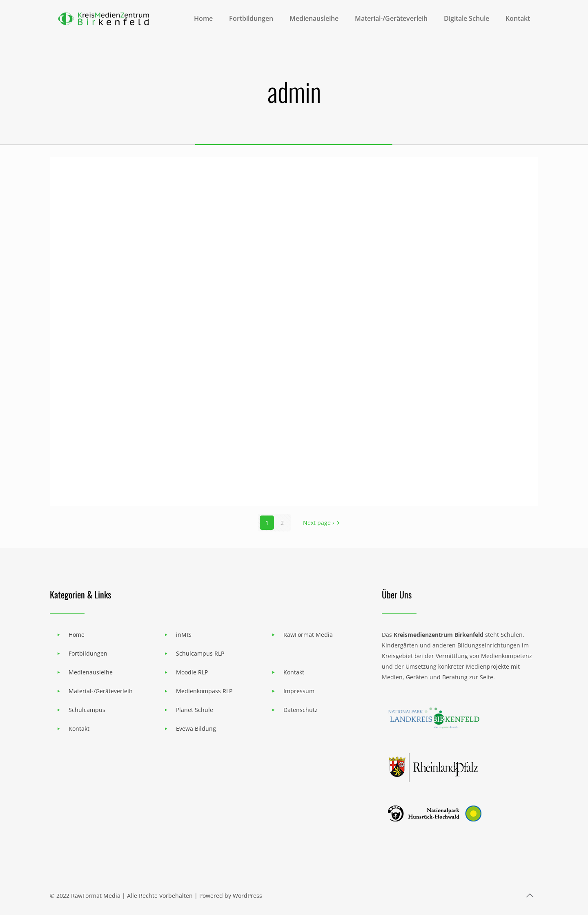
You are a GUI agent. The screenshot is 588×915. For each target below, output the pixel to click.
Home (77, 635)
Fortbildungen (88, 653)
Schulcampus (87, 710)
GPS (75, 482)
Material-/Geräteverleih (101, 691)
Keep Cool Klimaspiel (286, 482)
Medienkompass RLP (204, 691)
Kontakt (79, 729)
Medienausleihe (91, 672)
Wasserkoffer (426, 366)
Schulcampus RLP (200, 653)
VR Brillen (417, 482)
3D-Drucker (259, 366)
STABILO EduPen (435, 249)
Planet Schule (195, 710)
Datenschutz (301, 710)
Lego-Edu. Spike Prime (291, 249)
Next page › (323, 523)
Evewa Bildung (196, 729)
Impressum (299, 691)
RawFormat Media (308, 635)
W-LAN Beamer (107, 249)
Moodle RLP (192, 672)
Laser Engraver (105, 366)
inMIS (184, 635)
